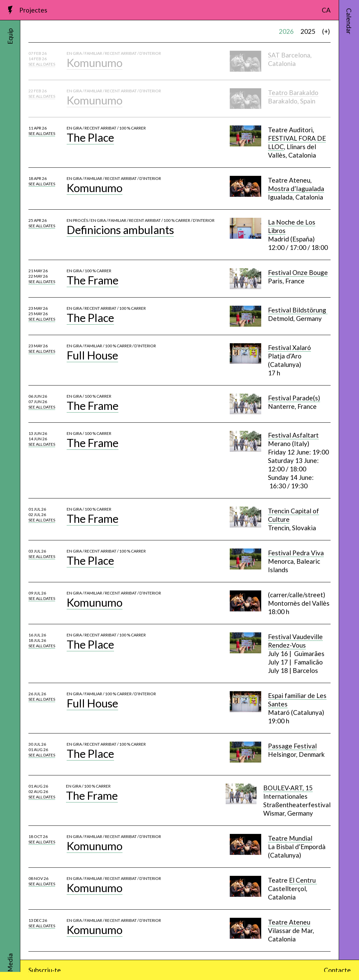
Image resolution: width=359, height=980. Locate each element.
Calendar (349, 21)
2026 (286, 31)
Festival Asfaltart (293, 435)
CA (326, 10)
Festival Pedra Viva (296, 553)
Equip (10, 36)
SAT (274, 55)
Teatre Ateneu (289, 922)
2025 (308, 31)
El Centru (303, 880)
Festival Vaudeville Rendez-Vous (295, 641)
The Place (90, 137)
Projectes (33, 10)
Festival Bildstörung (298, 310)
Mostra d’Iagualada (296, 189)
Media (10, 963)
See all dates (42, 64)
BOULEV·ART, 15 (288, 788)
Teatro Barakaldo (293, 92)
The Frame (93, 280)
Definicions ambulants (120, 230)
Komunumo (95, 63)
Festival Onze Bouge (298, 272)
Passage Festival (292, 746)
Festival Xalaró (289, 347)
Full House (92, 355)
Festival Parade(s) (294, 398)
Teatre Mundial (290, 838)
